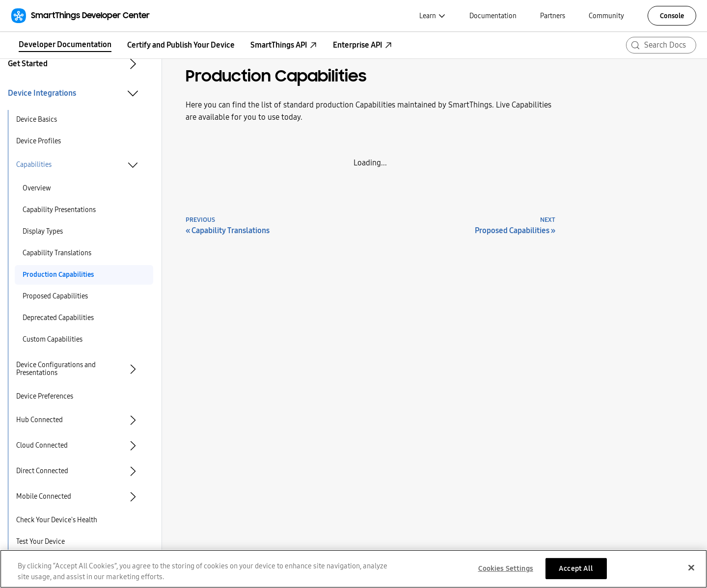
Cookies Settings (506, 572)
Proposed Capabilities (55, 296)
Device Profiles (39, 141)
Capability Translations (57, 253)
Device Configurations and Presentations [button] (56, 369)
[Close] (691, 571)
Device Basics (37, 120)
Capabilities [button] (34, 165)
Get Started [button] (28, 64)
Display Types (43, 231)
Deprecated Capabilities (58, 318)
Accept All (576, 572)
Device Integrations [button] (42, 93)
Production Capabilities (58, 275)
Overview (37, 188)
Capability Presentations (59, 210)
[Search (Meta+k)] (661, 45)
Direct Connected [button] (42, 471)
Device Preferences (45, 396)
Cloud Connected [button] (42, 445)
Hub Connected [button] (40, 420)
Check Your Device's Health (57, 520)
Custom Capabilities (53, 339)
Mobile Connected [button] (44, 496)
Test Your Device (41, 542)
